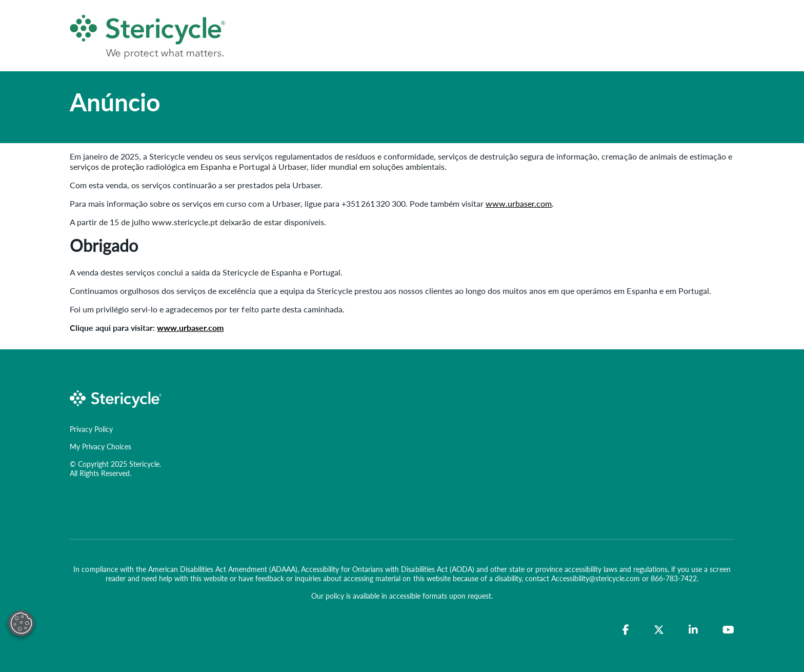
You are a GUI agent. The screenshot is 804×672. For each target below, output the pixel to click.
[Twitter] (659, 630)
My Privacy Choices (100, 446)
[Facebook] (626, 630)
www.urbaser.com (519, 203)
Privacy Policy (91, 429)
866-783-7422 (674, 578)
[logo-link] (116, 398)
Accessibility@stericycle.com (596, 578)
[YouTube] (728, 630)
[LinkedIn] (693, 630)
